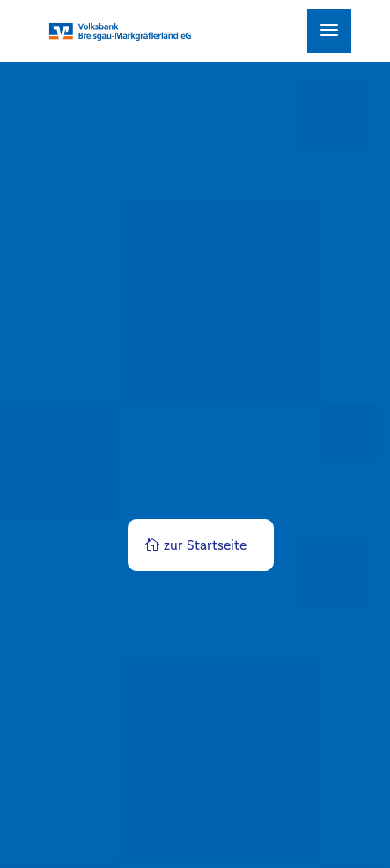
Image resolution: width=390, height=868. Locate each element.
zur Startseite (205, 545)
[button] (32, 836)
